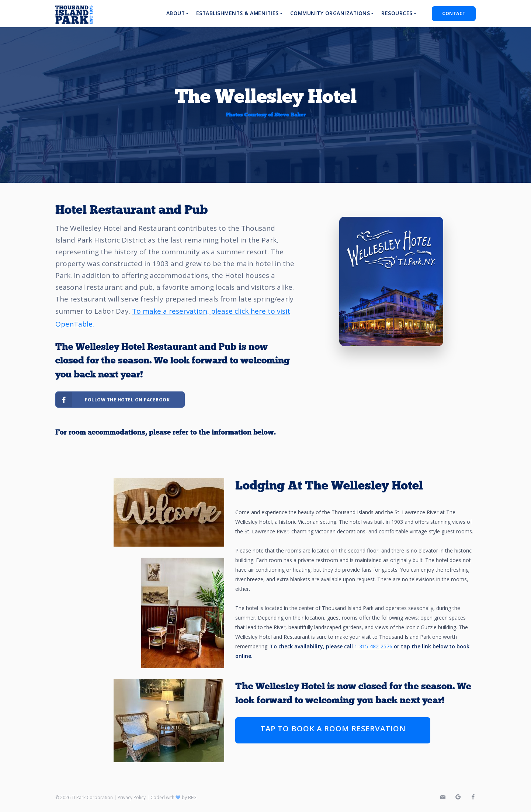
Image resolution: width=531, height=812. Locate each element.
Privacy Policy (132, 797)
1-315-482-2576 (373, 646)
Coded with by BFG (173, 797)
